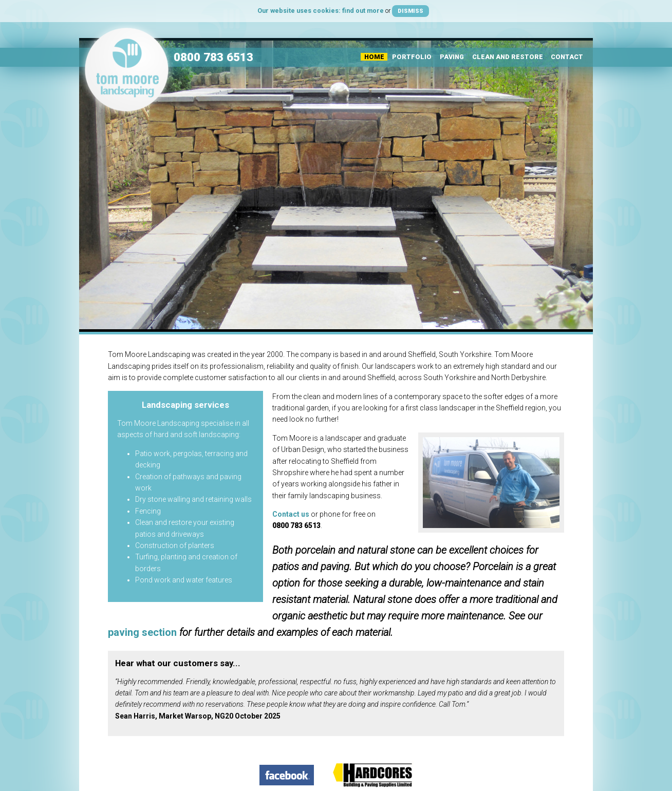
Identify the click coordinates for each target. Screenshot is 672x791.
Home (374, 57)
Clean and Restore (508, 57)
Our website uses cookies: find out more (321, 11)
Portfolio (412, 57)
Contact (567, 57)
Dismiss (410, 11)
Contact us (291, 514)
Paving (452, 57)
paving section (142, 632)
